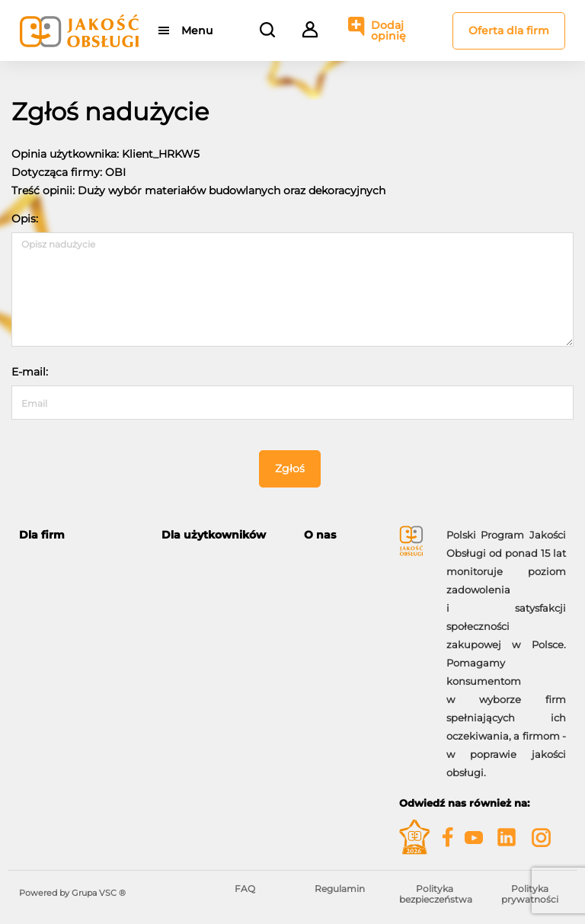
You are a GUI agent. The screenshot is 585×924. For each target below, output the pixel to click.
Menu (197, 30)
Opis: (25, 219)
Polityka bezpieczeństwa (436, 894)
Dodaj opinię (388, 30)
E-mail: (30, 372)
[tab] (79, 535)
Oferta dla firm (509, 30)
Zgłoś (290, 468)
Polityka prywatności (530, 894)
